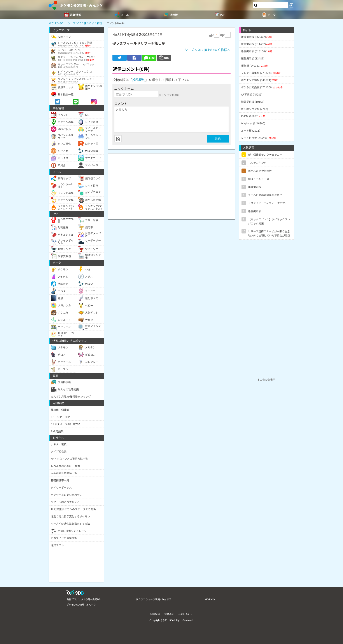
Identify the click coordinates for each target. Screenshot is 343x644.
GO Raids (210, 599)
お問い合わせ (185, 614)
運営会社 (169, 614)
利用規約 (155, 614)
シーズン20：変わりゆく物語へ (208, 50)
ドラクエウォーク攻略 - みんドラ (154, 599)
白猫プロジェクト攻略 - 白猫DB (83, 599)
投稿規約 (139, 80)
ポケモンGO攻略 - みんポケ (81, 5)
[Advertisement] (171, 184)
